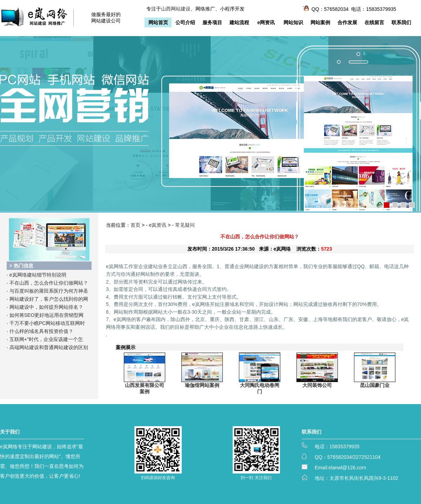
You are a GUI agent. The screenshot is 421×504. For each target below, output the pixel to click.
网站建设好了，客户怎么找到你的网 (49, 299)
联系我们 (401, 22)
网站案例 (320, 22)
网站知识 (293, 22)
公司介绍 (185, 22)
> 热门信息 (21, 266)
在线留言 (374, 22)
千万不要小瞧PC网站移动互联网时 (47, 323)
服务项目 (212, 22)
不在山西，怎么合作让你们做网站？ (49, 283)
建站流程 (239, 22)
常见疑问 (185, 225)
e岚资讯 (158, 225)
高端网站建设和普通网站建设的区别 (49, 347)
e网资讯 (266, 22)
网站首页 (158, 22)
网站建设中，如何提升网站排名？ (46, 307)
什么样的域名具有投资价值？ (41, 331)
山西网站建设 (176, 9)
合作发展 (347, 22)
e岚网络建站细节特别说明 (38, 275)
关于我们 (10, 432)
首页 (135, 225)
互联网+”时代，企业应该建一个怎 (46, 339)
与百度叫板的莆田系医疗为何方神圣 (49, 291)
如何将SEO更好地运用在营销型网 (47, 315)
